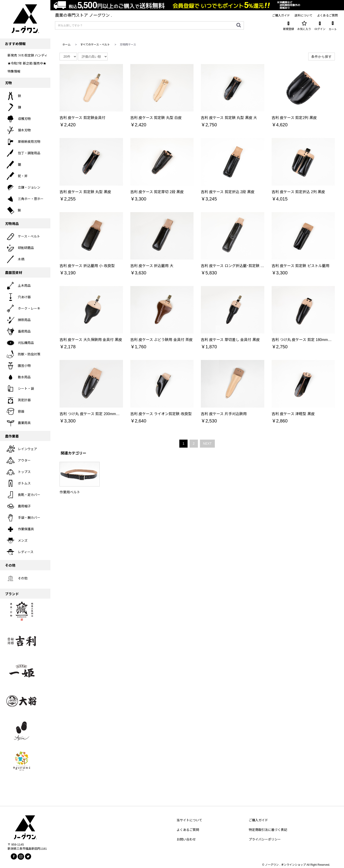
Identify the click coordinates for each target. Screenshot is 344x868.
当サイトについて (189, 820)
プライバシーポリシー (265, 839)
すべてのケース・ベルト (95, 45)
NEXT (207, 443)
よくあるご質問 (188, 830)
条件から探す (322, 57)
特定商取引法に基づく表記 (268, 830)
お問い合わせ (186, 839)
